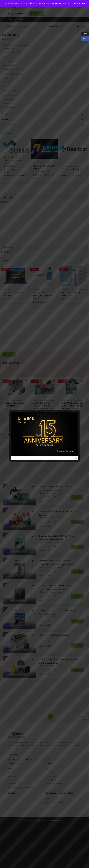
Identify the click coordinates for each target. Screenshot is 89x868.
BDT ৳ (84, 39)
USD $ (85, 34)
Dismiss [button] (82, 3)
